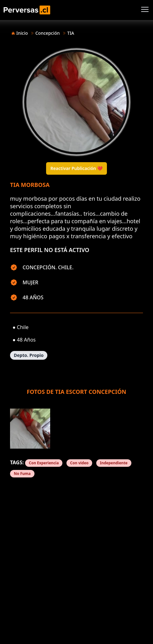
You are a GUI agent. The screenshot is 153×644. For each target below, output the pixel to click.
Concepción (48, 33)
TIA (71, 33)
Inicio (22, 33)
